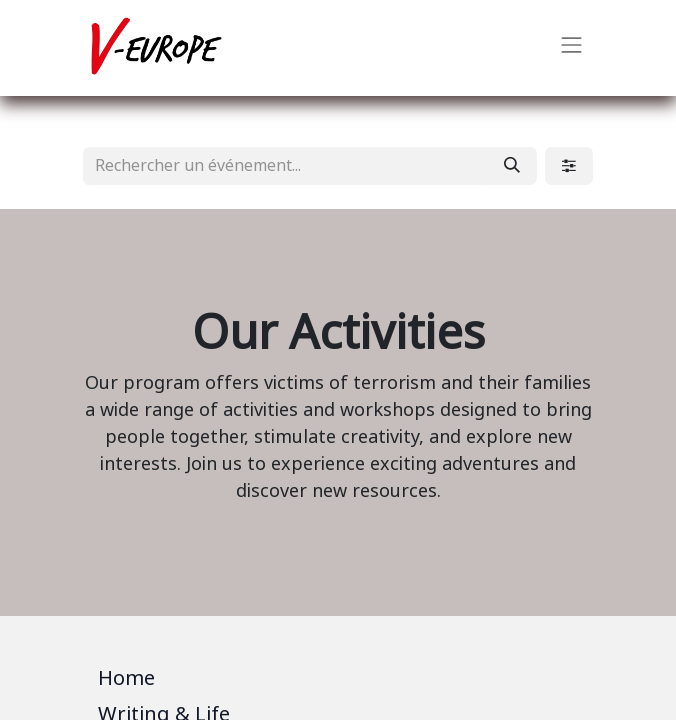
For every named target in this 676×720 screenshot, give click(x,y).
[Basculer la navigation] (572, 48)
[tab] (338, 682)
